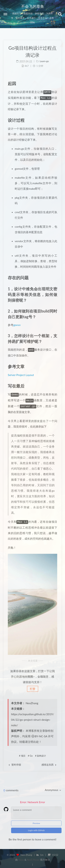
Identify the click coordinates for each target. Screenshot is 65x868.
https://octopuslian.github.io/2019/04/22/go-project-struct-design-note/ (32, 717)
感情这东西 (49, 762)
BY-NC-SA (39, 734)
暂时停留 (15, 762)
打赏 (33, 686)
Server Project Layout (21, 374)
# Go (30, 753)
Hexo (21, 857)
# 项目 (22, 753)
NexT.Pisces (33, 857)
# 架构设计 (40, 753)
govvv (17, 324)
